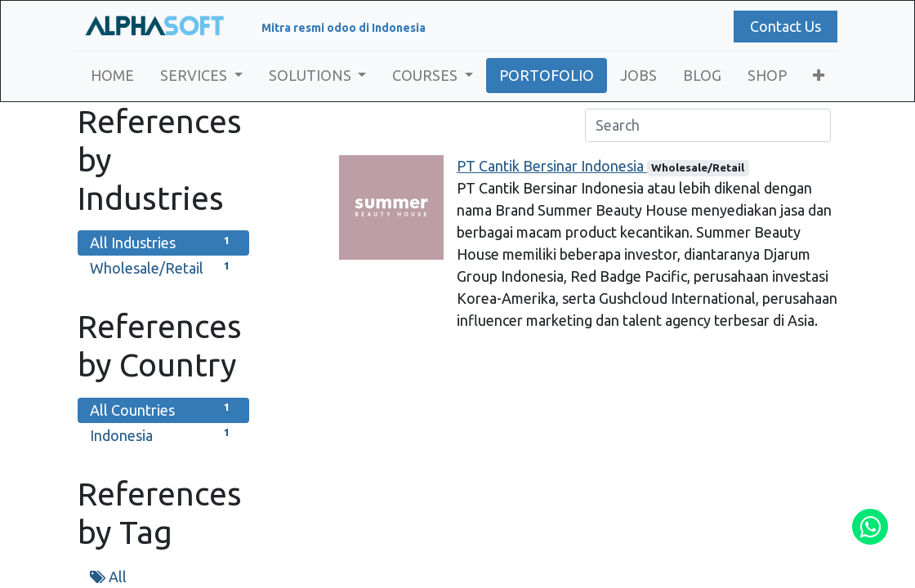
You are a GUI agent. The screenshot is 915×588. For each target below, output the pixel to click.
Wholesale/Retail (163, 267)
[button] (819, 76)
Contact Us (786, 26)
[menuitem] (112, 76)
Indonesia (163, 434)
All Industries (163, 241)
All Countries (163, 409)
